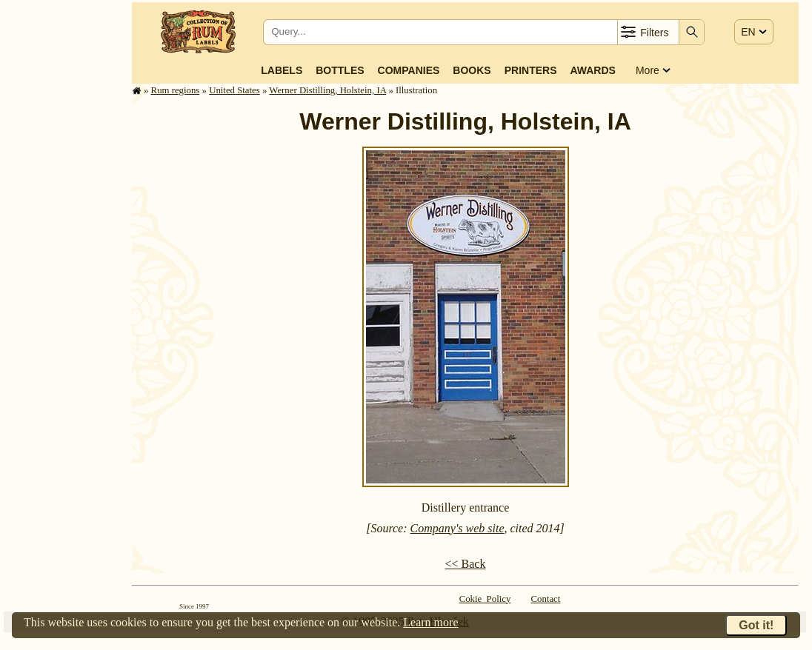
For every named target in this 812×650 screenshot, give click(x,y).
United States (234, 90)
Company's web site (457, 528)
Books (472, 70)
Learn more (430, 622)
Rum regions (176, 90)
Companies (409, 70)
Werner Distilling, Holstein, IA (327, 90)
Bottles (340, 70)
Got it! (756, 625)
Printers (531, 70)
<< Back (466, 564)
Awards (592, 70)
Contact (546, 599)
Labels (282, 70)
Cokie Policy (485, 599)
